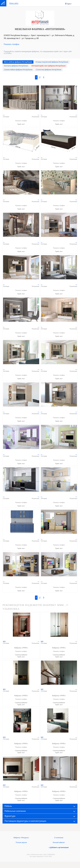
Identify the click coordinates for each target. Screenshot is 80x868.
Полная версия (21, 842)
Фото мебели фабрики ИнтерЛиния (18, 62)
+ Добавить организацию (59, 847)
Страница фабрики (21, 655)
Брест (69, 4)
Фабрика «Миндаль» (21, 838)
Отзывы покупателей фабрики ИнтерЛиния (52, 62)
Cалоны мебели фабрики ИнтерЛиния (18, 70)
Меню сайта (14, 3)
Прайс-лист (21, 124)
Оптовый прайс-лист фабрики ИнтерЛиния (49, 66)
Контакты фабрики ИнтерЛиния (16, 66)
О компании (59, 838)
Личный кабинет (59, 842)
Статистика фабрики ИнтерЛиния (49, 70)
